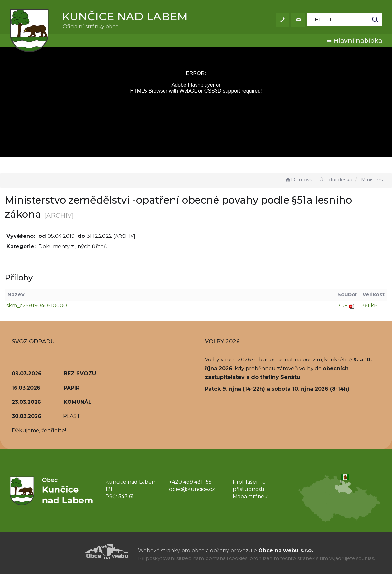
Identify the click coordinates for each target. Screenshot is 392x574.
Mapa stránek (250, 497)
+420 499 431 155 (190, 482)
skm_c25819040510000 (37, 306)
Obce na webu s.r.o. (286, 551)
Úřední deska (336, 179)
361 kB (370, 306)
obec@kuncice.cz (192, 489)
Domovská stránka (301, 179)
